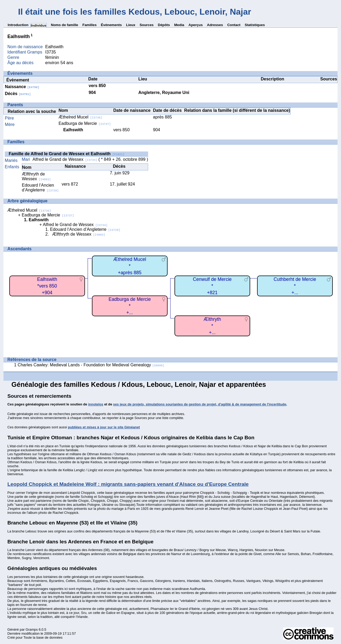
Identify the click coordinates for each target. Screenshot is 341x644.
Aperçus (196, 25)
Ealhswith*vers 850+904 (47, 286)
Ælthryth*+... (212, 326)
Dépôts (164, 25)
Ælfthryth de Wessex (36, 176)
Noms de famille (64, 25)
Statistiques (255, 25)
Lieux (131, 25)
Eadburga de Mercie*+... (130, 306)
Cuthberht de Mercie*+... (295, 286)
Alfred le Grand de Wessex (65, 159)
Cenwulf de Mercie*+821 (212, 286)
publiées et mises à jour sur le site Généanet (104, 427)
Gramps (32, 629)
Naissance (22, 87)
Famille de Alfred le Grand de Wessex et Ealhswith (67, 154)
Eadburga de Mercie (85, 123)
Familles (89, 25)
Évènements (111, 25)
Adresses (215, 25)
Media (179, 25)
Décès (18, 94)
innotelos (96, 404)
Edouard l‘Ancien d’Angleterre (40, 188)
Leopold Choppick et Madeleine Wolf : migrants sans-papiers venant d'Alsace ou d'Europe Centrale (128, 484)
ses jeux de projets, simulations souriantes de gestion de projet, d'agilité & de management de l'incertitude (200, 404)
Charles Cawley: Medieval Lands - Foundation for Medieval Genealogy (91, 365)
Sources (147, 25)
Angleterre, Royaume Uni (164, 93)
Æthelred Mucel (80, 117)
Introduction (18, 25)
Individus (39, 25)
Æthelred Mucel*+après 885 (130, 266)
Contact (234, 25)
